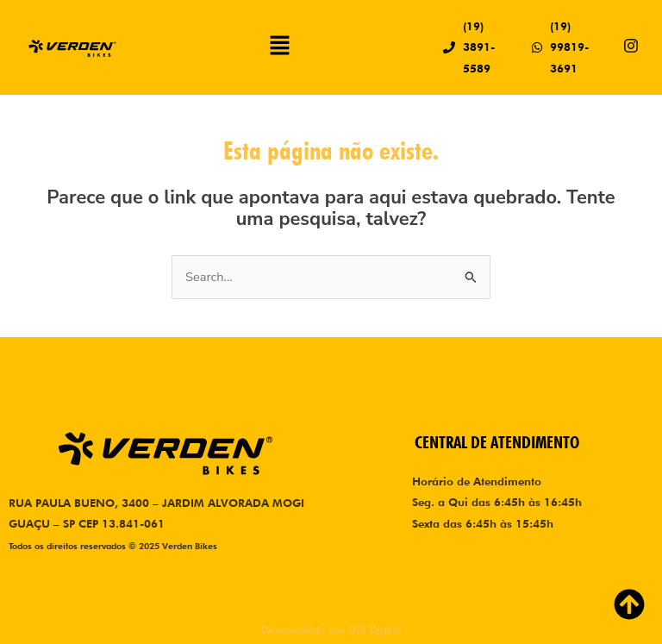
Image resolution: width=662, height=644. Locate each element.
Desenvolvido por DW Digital (331, 630)
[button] (280, 47)
